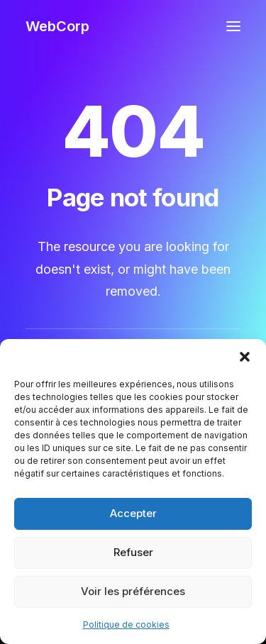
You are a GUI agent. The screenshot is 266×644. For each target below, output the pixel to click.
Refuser (133, 552)
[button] (245, 357)
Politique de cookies (126, 624)
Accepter (133, 513)
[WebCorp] (57, 26)
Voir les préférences (133, 591)
